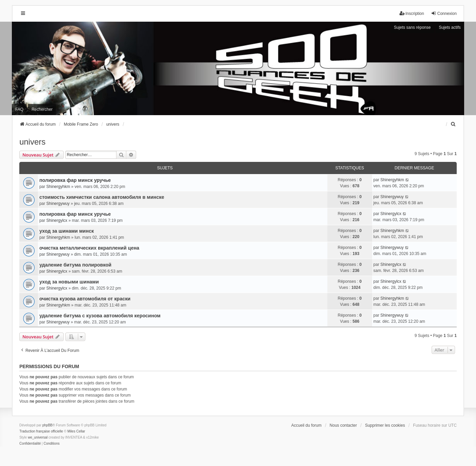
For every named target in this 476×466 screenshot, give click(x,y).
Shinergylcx (57, 220)
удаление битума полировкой (75, 265)
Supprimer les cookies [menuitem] (385, 425)
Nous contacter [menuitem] (343, 425)
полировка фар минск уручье (75, 180)
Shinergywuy (58, 204)
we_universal (38, 437)
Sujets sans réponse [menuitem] (412, 27)
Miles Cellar (76, 431)
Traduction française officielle (41, 431)
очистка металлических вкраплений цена (89, 248)
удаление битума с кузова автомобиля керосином (100, 316)
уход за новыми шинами (69, 282)
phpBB (47, 425)
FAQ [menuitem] (19, 109)
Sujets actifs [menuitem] (450, 27)
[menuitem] (454, 124)
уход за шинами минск (67, 231)
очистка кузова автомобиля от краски (85, 299)
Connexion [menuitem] (444, 13)
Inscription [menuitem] (412, 13)
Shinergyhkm (58, 187)
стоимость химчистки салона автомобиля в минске (102, 197)
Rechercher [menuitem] (42, 109)
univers (32, 142)
